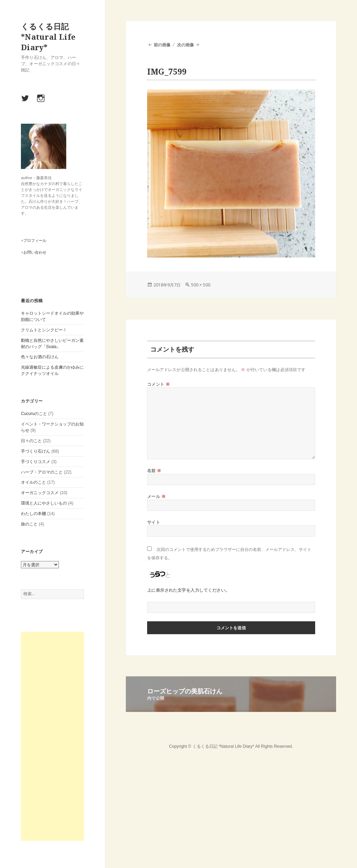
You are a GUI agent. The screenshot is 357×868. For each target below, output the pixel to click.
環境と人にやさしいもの (44, 503)
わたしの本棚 (33, 514)
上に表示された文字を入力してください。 (188, 590)
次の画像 (185, 45)
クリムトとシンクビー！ (44, 330)
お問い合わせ (35, 252)
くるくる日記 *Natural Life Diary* (48, 37)
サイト (154, 522)
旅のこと (29, 524)
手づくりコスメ (36, 462)
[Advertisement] (52, 736)
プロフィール (35, 240)
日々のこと (31, 441)
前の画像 (162, 45)
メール (156, 496)
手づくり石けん (36, 451)
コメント (159, 384)
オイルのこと (33, 482)
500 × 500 (201, 285)
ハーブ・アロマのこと (42, 472)
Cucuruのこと (34, 414)
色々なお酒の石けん (40, 357)
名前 (154, 471)
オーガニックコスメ (40, 493)
